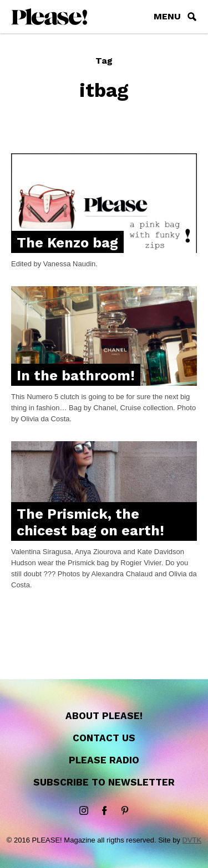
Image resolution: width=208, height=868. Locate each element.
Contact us (104, 738)
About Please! (104, 716)
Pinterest (125, 811)
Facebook (104, 811)
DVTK (192, 840)
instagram (84, 811)
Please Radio (104, 760)
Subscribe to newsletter (104, 782)
